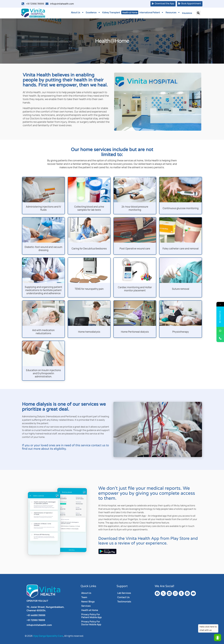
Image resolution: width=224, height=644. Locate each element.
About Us (77, 12)
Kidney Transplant (111, 12)
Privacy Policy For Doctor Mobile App (91, 623)
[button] (198, 13)
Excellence (93, 12)
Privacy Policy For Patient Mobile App (91, 616)
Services (86, 606)
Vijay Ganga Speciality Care (48, 636)
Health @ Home (130, 12)
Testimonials (124, 602)
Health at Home (90, 610)
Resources (173, 12)
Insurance (187, 13)
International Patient (151, 12)
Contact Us (123, 597)
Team (84, 597)
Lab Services (124, 593)
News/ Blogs (88, 602)
